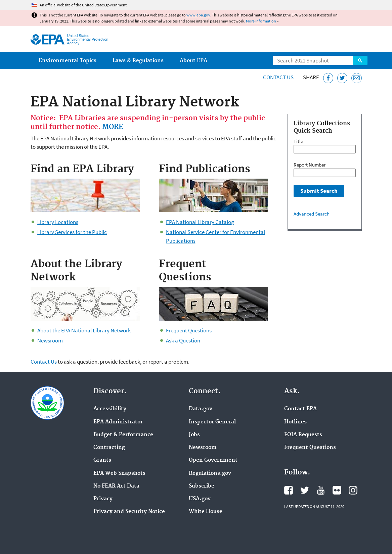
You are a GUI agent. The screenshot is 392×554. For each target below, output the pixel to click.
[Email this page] (357, 78)
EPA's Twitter (305, 490)
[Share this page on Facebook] (328, 78)
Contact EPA (300, 409)
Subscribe (202, 486)
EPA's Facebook (289, 490)
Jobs (194, 435)
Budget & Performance (123, 435)
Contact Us (278, 77)
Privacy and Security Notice (129, 512)
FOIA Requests (303, 435)
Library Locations (58, 222)
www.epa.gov (198, 15)
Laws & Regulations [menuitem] (138, 61)
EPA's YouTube (321, 490)
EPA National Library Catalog (200, 222)
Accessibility (110, 409)
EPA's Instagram (353, 490)
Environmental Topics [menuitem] (68, 61)
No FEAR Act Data (116, 486)
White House (206, 512)
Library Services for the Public (72, 232)
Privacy (103, 499)
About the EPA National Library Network (84, 330)
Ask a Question (183, 340)
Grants (102, 460)
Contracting (109, 448)
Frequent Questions (189, 330)
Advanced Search (312, 214)
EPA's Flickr (337, 490)
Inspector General (212, 422)
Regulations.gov (210, 473)
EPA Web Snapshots (119, 473)
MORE (113, 127)
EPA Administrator (118, 422)
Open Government (213, 460)
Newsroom (50, 340)
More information (261, 21)
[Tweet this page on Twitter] (342, 78)
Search (360, 60)
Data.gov (201, 409)
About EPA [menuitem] (193, 61)
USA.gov (200, 499)
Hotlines (295, 422)
